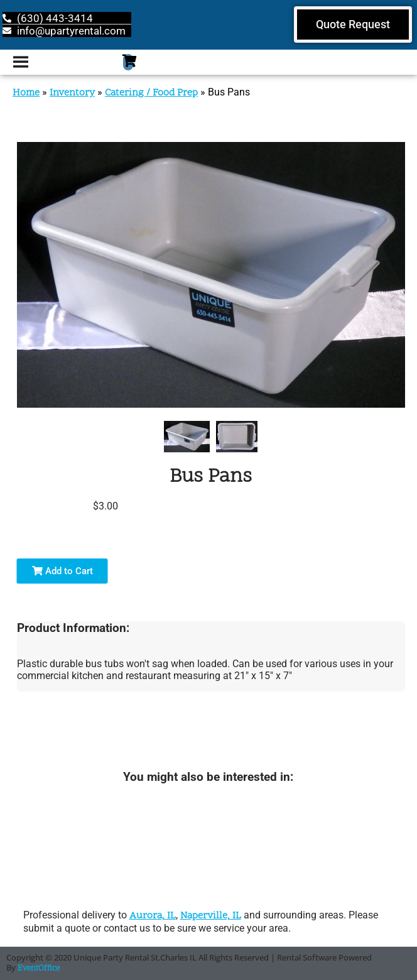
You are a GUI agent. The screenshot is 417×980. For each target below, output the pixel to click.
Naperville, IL (211, 916)
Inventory (72, 93)
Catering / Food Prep (151, 93)
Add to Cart (62, 571)
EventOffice (39, 969)
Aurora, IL (153, 916)
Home (26, 93)
